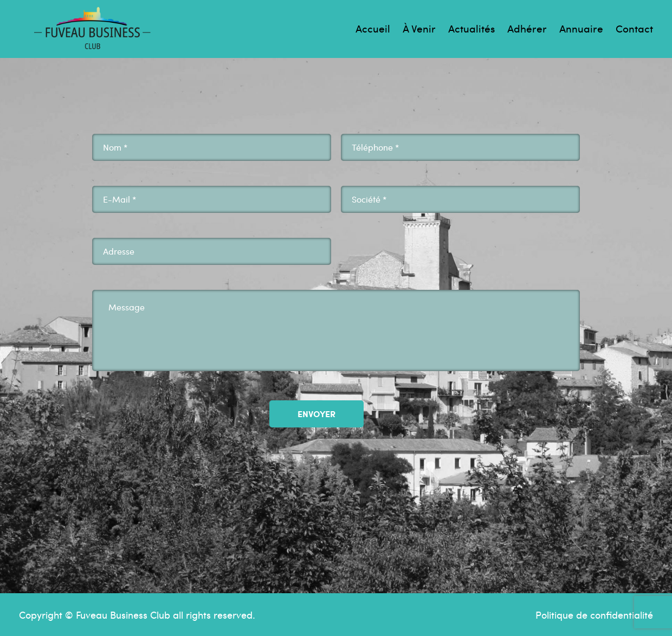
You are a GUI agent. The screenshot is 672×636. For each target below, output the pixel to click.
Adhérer (527, 28)
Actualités (471, 28)
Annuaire (581, 28)
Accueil (373, 28)
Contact (634, 28)
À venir (419, 28)
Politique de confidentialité (594, 615)
